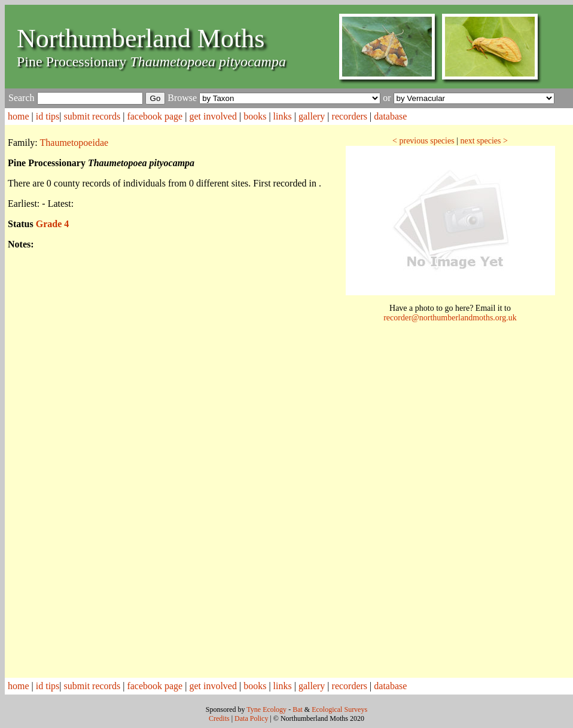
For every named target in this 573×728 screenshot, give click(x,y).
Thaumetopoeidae (74, 143)
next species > (484, 141)
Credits (219, 718)
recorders (350, 116)
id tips (48, 116)
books (255, 116)
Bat (298, 709)
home (19, 116)
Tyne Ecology (266, 709)
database (390, 116)
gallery (312, 116)
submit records (92, 116)
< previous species (423, 141)
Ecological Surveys (339, 709)
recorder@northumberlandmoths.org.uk (450, 318)
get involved (213, 116)
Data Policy (251, 718)
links (283, 116)
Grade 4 (53, 224)
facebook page (155, 116)
